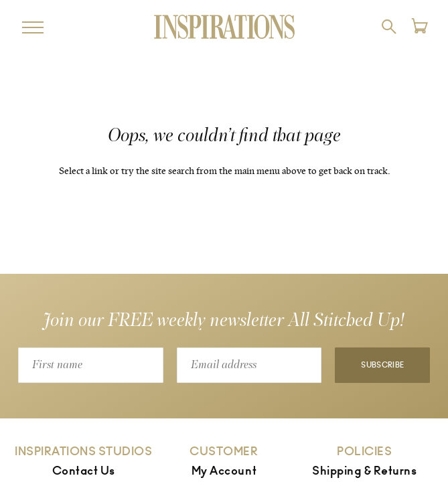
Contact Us (84, 471)
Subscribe (382, 365)
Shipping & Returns (364, 471)
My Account (224, 471)
